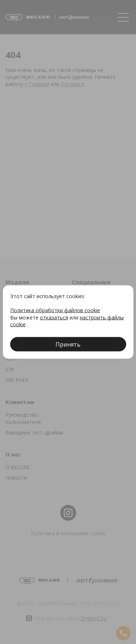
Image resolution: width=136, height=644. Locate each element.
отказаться (54, 317)
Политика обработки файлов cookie (55, 310)
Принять (68, 344)
